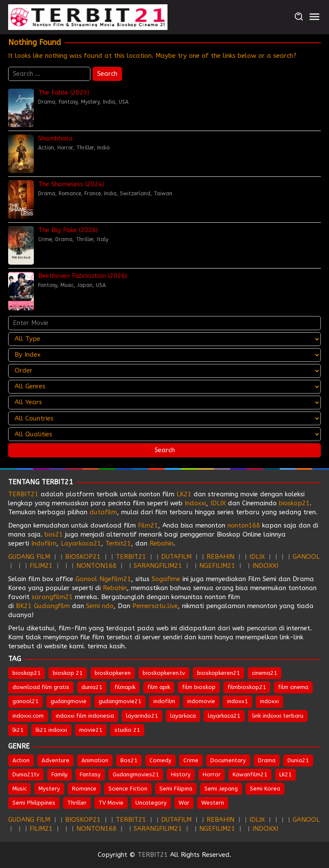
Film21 (148, 525)
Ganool (86, 579)
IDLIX (218, 503)
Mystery (90, 102)
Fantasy (68, 102)
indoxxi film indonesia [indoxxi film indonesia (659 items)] (85, 716)
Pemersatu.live (155, 606)
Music (67, 285)
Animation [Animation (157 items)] (95, 760)
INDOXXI (265, 566)
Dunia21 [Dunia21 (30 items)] (298, 760)
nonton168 (244, 525)
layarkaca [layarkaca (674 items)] (183, 716)
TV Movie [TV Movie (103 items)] (111, 803)
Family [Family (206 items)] (60, 774)
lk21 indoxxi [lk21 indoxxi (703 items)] (51, 730)
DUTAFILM (176, 557)
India (109, 102)
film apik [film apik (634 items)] (159, 687)
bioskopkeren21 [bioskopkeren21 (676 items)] (218, 673)
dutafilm (103, 512)
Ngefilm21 (115, 579)
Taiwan (163, 194)
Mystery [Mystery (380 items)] (49, 789)
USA (124, 102)
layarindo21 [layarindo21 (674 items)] (142, 716)
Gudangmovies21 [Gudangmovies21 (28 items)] (136, 774)
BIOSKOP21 (83, 557)
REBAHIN (220, 557)
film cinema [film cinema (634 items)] (293, 687)
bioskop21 (294, 503)
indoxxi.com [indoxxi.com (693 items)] (28, 716)
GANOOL (306, 557)
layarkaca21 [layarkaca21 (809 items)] (224, 716)
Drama (47, 102)
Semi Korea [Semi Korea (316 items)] (265, 789)
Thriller (85, 148)
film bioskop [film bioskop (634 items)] (199, 687)
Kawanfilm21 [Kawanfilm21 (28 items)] (250, 774)
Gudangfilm (52, 606)
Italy (103, 239)
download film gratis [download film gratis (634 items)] (41, 687)
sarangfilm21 (53, 597)
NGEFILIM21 (217, 566)
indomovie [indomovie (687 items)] (201, 701)
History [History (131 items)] (181, 774)
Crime (45, 239)
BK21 (24, 606)
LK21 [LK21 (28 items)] (286, 774)
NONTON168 (96, 566)
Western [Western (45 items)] (213, 803)
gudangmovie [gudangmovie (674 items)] (69, 701)
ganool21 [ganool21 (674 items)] (25, 701)
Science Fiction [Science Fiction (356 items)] (128, 789)
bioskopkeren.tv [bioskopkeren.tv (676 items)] (164, 673)
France (93, 194)
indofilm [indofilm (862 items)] (164, 701)
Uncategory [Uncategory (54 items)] (151, 803)
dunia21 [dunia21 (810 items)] (92, 687)
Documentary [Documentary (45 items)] (228, 760)
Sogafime (166, 579)
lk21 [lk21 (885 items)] (18, 730)
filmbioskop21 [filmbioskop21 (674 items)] (247, 687)
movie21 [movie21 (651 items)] (91, 730)
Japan (85, 285)
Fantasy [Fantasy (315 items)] (90, 774)
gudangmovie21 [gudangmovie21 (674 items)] (120, 701)
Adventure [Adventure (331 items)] (55, 760)
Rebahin (162, 543)
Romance (70, 194)
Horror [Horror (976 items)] (212, 774)
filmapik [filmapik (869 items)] (125, 687)
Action (46, 148)
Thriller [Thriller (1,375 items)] (77, 803)
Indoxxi (195, 503)
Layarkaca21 (81, 543)
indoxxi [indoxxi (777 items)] (269, 701)
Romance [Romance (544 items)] (84, 789)
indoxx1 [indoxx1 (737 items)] (238, 701)
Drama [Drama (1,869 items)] (267, 760)
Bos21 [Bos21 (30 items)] (129, 760)
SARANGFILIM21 (158, 566)
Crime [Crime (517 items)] (191, 760)
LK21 (184, 494)
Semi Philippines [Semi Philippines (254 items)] (34, 803)
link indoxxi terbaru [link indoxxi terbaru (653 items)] (278, 716)
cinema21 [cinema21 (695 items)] (265, 673)
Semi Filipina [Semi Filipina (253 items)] (176, 789)
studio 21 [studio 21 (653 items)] (127, 730)
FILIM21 (41, 566)
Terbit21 (118, 543)
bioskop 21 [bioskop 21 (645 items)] (68, 673)
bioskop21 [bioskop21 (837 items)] (27, 673)
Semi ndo (100, 606)
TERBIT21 (23, 494)
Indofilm (44, 543)
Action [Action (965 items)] (21, 760)
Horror (65, 148)
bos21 (54, 534)
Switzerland (135, 194)
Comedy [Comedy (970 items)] (160, 760)
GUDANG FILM (29, 557)
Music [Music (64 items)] (19, 789)
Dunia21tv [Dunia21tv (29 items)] (26, 774)
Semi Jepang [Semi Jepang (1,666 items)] (221, 789)
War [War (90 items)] (184, 803)
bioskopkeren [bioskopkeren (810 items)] (113, 673)
